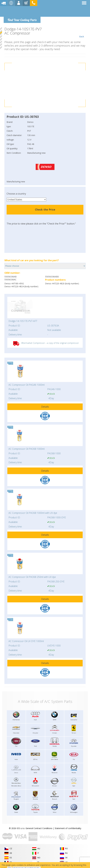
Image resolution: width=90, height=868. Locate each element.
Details (45, 407)
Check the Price (45, 210)
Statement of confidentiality (68, 828)
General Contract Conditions (39, 828)
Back (82, 32)
